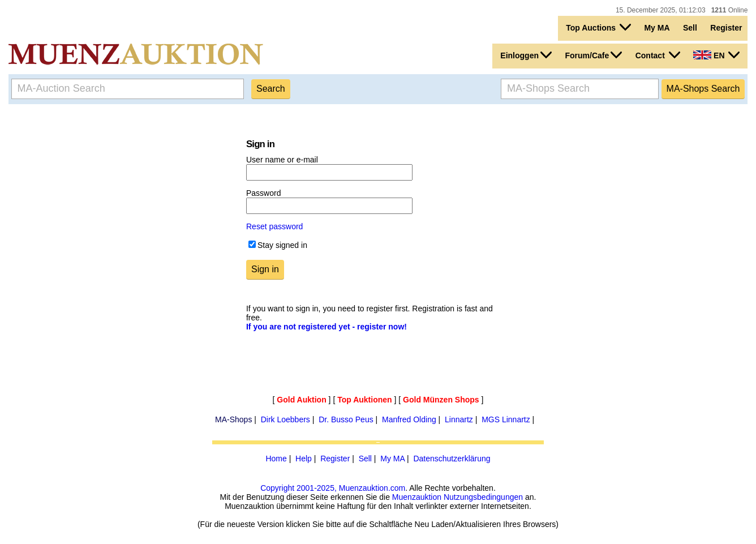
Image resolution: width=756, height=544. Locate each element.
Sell (690, 28)
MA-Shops (233, 419)
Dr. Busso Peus (346, 419)
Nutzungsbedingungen (483, 497)
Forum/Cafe (593, 55)
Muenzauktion (417, 497)
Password (263, 193)
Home (276, 459)
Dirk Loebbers (285, 419)
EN (716, 55)
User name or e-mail (282, 160)
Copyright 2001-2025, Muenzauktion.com (333, 488)
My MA (657, 28)
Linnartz (459, 419)
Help (304, 459)
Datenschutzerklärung (452, 459)
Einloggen (526, 55)
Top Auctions (598, 27)
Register (726, 28)
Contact (658, 55)
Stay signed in (282, 245)
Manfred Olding (409, 419)
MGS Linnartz (506, 419)
